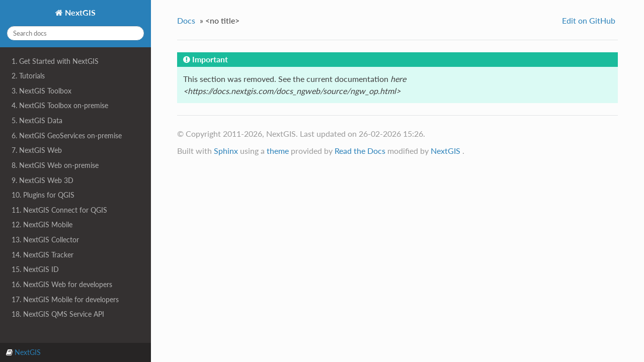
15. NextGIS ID (35, 269)
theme (278, 151)
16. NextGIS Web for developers (62, 284)
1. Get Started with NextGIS (55, 61)
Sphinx (226, 151)
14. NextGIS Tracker (43, 255)
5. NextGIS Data (37, 120)
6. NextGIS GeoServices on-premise (67, 135)
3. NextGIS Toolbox (42, 91)
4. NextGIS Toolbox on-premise (60, 105)
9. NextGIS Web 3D (43, 180)
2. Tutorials (28, 76)
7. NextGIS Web (37, 150)
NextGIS (79, 12)
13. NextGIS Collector (45, 240)
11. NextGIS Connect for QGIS (59, 210)
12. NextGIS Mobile (42, 224)
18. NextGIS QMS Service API (58, 314)
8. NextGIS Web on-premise (55, 165)
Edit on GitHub (589, 20)
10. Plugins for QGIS (43, 195)
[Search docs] (75, 33)
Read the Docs (360, 151)
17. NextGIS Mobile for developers (65, 299)
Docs (186, 20)
